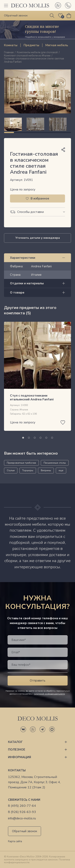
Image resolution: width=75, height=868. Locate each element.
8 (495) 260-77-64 (22, 806)
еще (61, 470)
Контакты (17, 770)
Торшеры (28, 470)
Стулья (11, 470)
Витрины (46, 470)
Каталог (15, 742)
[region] (37, 124)
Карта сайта (15, 842)
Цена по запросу (23, 189)
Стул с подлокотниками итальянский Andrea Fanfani (32, 397)
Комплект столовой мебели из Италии (27, 56)
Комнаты (11, 45)
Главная (9, 53)
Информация (19, 757)
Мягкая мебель (57, 45)
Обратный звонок (25, 831)
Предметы (31, 45)
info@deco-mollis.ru (22, 818)
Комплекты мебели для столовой (37, 53)
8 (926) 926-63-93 (22, 812)
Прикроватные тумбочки (21, 463)
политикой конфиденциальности (49, 694)
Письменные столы (55, 463)
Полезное (17, 750)
